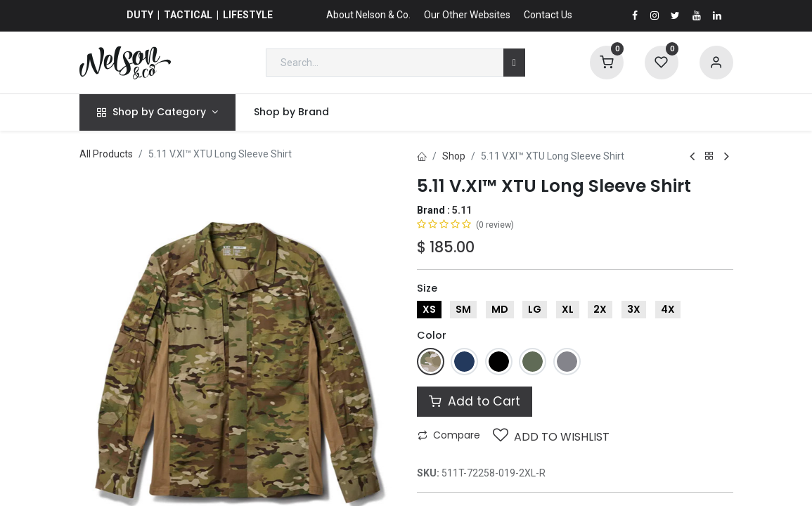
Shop (454, 156)
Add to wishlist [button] (551, 436)
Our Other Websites (467, 15)
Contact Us (548, 15)
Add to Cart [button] (475, 401)
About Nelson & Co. (368, 15)
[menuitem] (291, 112)
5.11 (462, 210)
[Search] (514, 63)
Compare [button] (449, 435)
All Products (106, 154)
